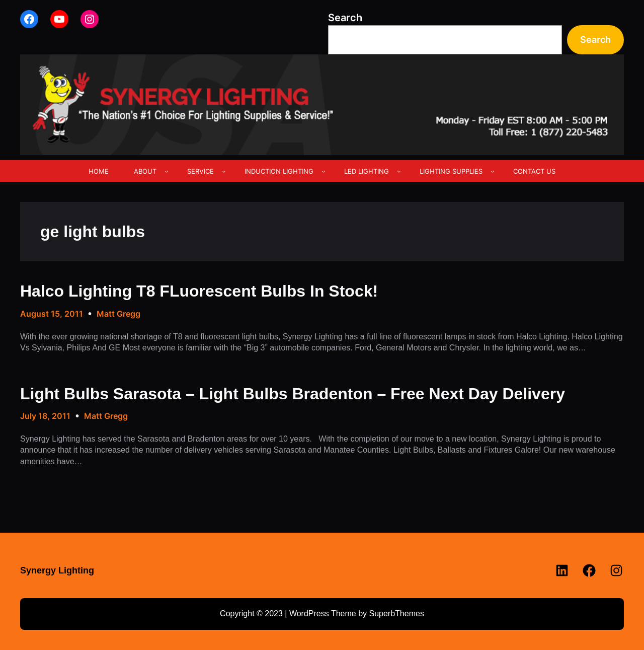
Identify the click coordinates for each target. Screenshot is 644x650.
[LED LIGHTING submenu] (399, 171)
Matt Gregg (118, 314)
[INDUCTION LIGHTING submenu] (324, 171)
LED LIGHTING (367, 171)
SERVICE (200, 171)
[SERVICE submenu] (224, 171)
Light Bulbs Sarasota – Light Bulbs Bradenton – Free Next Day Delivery (293, 394)
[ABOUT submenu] (167, 171)
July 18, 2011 (45, 416)
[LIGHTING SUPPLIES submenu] (493, 171)
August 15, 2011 (52, 314)
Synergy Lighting (57, 570)
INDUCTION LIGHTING (279, 171)
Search (345, 18)
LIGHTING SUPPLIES (451, 171)
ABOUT (145, 171)
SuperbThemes (396, 613)
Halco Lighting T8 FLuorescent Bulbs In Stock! (199, 291)
